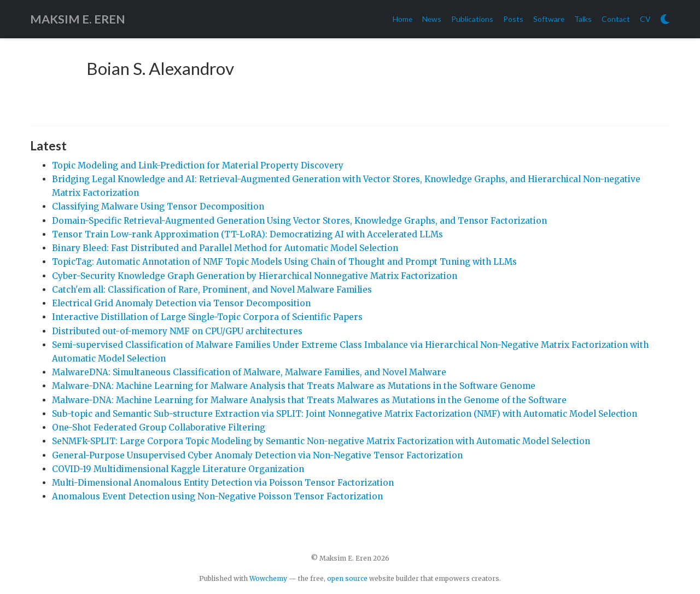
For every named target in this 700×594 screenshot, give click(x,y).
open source (347, 578)
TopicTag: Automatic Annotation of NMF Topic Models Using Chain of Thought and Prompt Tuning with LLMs (284, 262)
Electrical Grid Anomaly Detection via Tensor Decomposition (181, 303)
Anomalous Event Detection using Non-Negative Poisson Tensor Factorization (217, 496)
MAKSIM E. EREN (78, 19)
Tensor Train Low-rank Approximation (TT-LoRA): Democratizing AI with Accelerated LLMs (247, 234)
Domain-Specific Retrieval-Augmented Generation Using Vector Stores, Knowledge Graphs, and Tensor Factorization (299, 221)
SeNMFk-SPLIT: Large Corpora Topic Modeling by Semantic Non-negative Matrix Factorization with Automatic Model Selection (321, 441)
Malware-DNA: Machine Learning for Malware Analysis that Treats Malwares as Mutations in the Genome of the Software (309, 400)
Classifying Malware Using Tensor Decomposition (158, 206)
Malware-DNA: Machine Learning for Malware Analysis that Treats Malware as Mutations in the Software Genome (294, 386)
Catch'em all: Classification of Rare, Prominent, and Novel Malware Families (212, 290)
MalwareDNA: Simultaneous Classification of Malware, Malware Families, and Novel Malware (249, 372)
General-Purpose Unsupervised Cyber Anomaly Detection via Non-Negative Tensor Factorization (257, 455)
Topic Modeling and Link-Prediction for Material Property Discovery (198, 165)
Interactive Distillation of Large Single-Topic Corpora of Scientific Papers (207, 317)
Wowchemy (268, 578)
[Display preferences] (665, 19)
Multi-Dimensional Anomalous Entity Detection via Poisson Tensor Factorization (223, 483)
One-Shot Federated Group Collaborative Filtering (159, 427)
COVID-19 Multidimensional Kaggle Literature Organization (178, 469)
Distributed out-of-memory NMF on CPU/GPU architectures (177, 331)
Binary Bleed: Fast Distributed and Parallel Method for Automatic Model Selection (225, 248)
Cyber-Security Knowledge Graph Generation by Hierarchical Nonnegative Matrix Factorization (255, 276)
